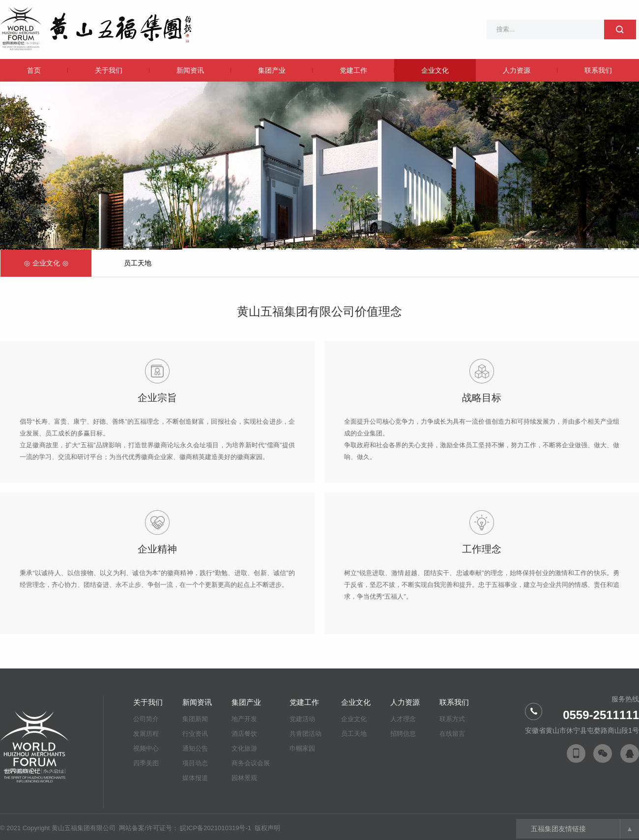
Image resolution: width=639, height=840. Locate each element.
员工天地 (138, 263)
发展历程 (146, 734)
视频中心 (146, 748)
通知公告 (195, 748)
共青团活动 (305, 734)
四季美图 (146, 763)
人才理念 (403, 719)
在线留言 (452, 734)
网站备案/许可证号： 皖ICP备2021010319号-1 (186, 828)
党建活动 (302, 719)
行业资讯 (195, 734)
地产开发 (244, 719)
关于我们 (109, 70)
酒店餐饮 (244, 734)
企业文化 (435, 70)
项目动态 (195, 763)
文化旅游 (244, 748)
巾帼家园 (302, 748)
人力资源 (517, 70)
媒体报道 (195, 778)
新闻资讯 (190, 70)
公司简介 (146, 719)
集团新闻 (195, 719)
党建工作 (353, 70)
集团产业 (272, 70)
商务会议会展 (251, 763)
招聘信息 (403, 734)
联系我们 (598, 70)
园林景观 (244, 778)
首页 (34, 70)
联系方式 (452, 719)
